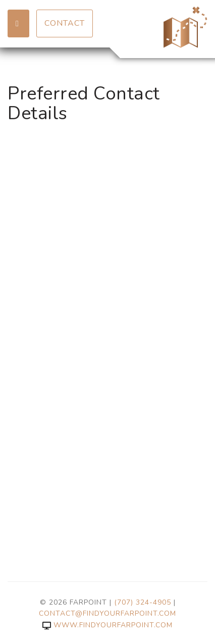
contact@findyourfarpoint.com (107, 613)
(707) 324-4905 (143, 602)
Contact (65, 23)
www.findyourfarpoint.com (107, 625)
